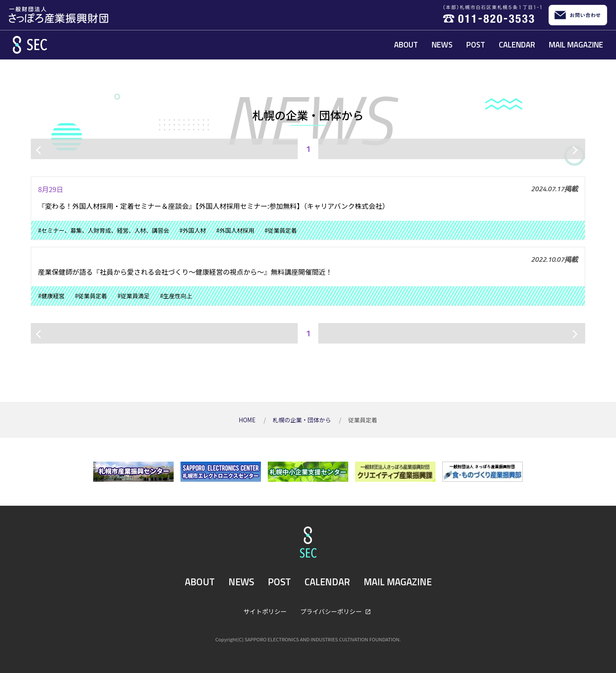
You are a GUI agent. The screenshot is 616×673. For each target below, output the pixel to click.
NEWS (442, 44)
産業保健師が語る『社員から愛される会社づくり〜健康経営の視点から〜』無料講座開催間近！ (185, 272)
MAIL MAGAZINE (576, 44)
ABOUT (406, 44)
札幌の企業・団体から (303, 420)
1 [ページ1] (308, 149)
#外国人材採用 (235, 230)
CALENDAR (517, 44)
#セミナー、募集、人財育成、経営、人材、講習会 (104, 230)
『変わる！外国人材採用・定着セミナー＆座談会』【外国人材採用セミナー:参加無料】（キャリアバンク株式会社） (214, 206)
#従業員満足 (133, 296)
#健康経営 (51, 296)
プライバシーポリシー (332, 611)
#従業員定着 (281, 230)
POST (476, 44)
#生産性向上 (176, 296)
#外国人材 (192, 230)
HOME (248, 420)
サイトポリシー (265, 611)
